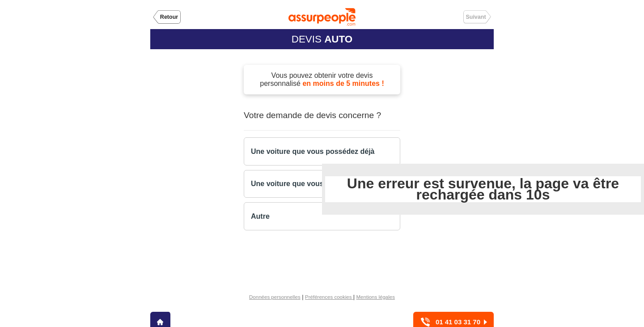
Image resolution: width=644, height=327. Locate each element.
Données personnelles (275, 297)
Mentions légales (376, 297)
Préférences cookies (329, 297)
